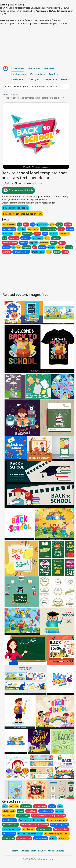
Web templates (37, 74)
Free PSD (66, 79)
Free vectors (18, 69)
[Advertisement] (38, 44)
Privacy (42, 851)
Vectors (15, 95)
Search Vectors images (16, 86)
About (51, 851)
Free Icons (54, 74)
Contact (60, 851)
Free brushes (18, 79)
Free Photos (34, 69)
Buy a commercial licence (15, 208)
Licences (25, 851)
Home (6, 95)
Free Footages (19, 74)
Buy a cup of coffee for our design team (22, 214)
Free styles (34, 79)
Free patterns (50, 79)
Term (34, 851)
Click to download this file (18, 191)
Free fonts (49, 69)
